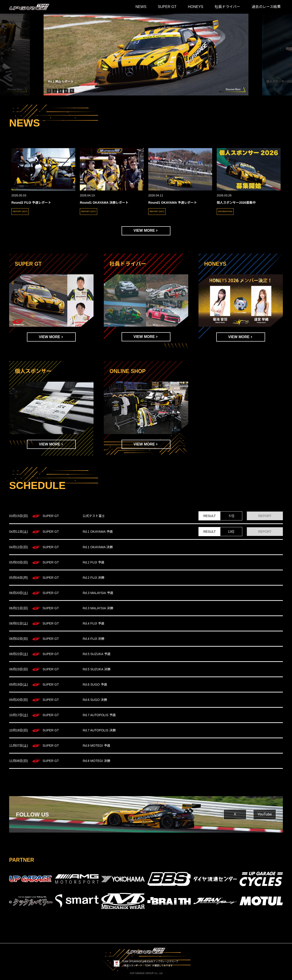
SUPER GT (167, 7)
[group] (146, 55)
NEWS (141, 7)
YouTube (265, 814)
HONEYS (196, 7)
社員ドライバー (227, 7)
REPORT (265, 516)
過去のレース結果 (266, 7)
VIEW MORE (144, 230)
